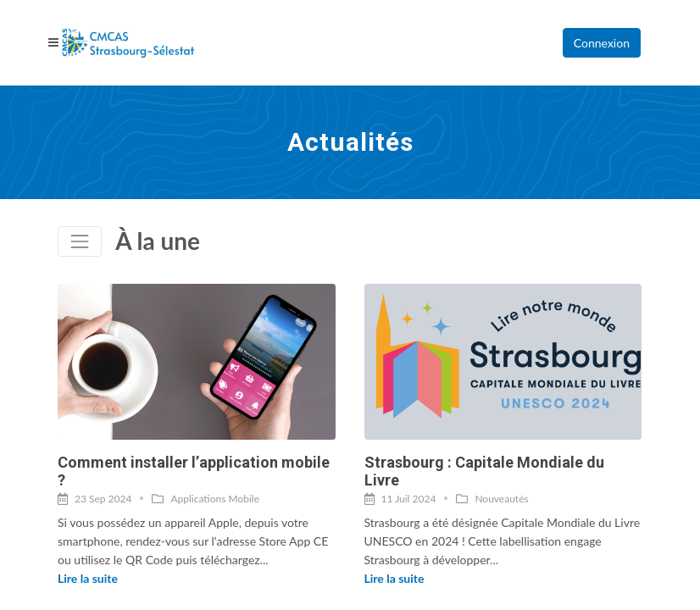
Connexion (602, 43)
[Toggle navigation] (80, 241)
